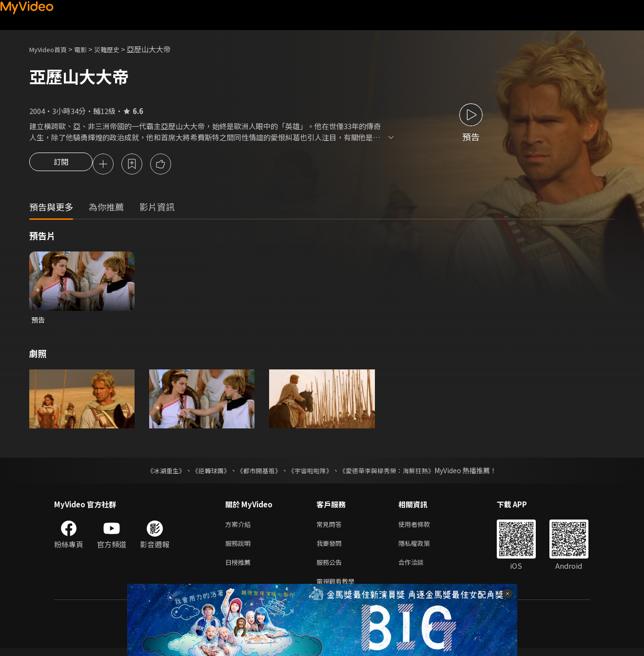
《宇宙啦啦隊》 (312, 473)
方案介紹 (240, 527)
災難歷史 (117, 49)
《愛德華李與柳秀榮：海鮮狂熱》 (393, 473)
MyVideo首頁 (51, 49)
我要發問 (331, 548)
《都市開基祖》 (257, 473)
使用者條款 (422, 527)
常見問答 (331, 527)
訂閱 (61, 165)
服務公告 (331, 568)
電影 (88, 49)
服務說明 (240, 548)
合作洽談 (419, 568)
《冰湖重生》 (158, 473)
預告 (39, 321)
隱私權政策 (422, 548)
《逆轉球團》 (206, 473)
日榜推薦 (240, 568)
